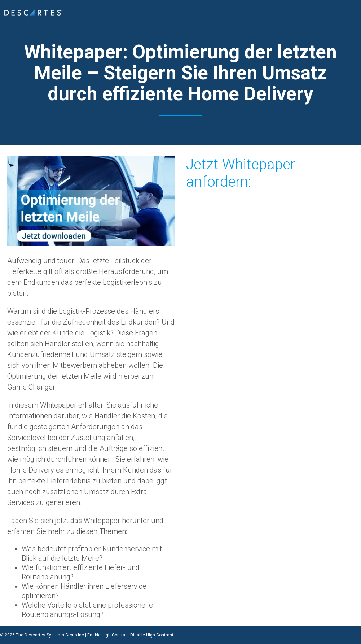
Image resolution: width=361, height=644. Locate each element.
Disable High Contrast (152, 635)
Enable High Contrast (108, 635)
